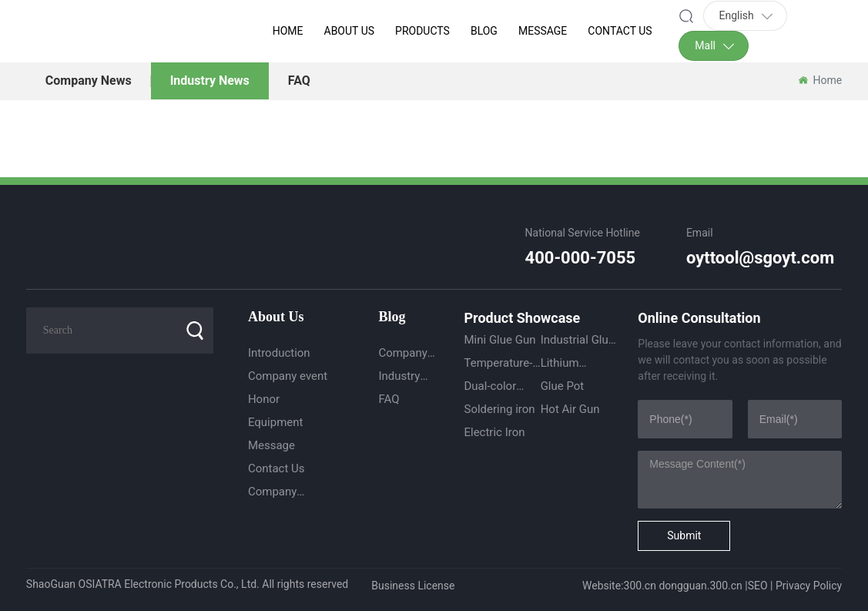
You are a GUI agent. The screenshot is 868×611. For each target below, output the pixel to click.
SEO (758, 586)
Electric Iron (494, 432)
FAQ (299, 81)
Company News (89, 81)
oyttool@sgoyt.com (760, 258)
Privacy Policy (809, 586)
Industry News (210, 81)
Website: (603, 586)
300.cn (640, 586)
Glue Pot (563, 386)
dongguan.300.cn (700, 586)
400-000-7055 (581, 258)
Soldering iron (499, 409)
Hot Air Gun (570, 409)
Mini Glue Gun (499, 340)
